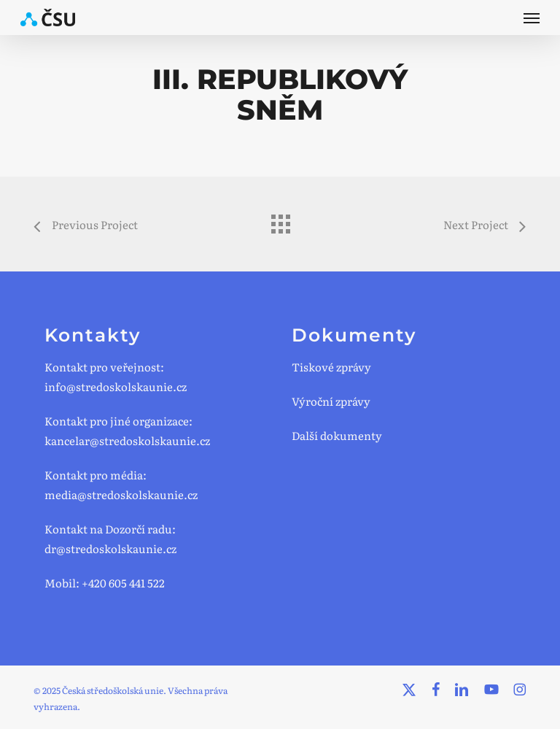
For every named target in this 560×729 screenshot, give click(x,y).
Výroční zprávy (331, 401)
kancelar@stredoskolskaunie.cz (127, 440)
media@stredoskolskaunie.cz (121, 494)
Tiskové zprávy (331, 367)
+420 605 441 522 (123, 583)
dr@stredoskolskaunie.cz (110, 548)
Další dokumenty (337, 435)
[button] (532, 18)
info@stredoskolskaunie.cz (116, 386)
